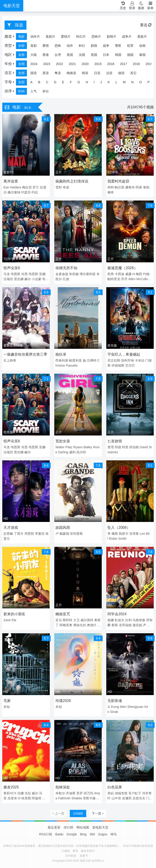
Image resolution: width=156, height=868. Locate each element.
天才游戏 (11, 528)
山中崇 (116, 798)
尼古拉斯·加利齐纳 (121, 360)
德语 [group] (121, 73)
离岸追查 (11, 181)
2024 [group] (34, 64)
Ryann (78, 447)
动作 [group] (70, 46)
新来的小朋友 (14, 614)
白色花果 (115, 787)
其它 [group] (133, 73)
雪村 (59, 187)
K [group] (109, 82)
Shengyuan (135, 707)
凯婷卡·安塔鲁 (129, 534)
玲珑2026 (63, 701)
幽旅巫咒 (63, 614)
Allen (132, 279)
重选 (146, 25)
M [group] (124, 82)
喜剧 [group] (34, 46)
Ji (109, 707)
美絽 (111, 793)
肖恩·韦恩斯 (30, 274)
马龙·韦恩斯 (12, 274)
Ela (14, 620)
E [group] (63, 82)
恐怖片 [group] (96, 36)
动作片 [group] (35, 36)
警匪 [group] (118, 46)
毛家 (7, 701)
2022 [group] (59, 64)
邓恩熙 (29, 534)
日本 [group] (106, 55)
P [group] (149, 82)
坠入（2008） (119, 528)
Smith (122, 539)
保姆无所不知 (66, 268)
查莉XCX (10, 793)
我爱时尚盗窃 (118, 181)
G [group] (79, 82)
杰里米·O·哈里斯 (19, 798)
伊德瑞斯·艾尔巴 (123, 365)
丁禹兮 (19, 534)
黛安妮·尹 (139, 625)
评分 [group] (46, 91)
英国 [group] (94, 55)
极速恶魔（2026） (122, 268)
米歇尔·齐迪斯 (65, 793)
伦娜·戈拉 (24, 793)
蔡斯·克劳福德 (122, 625)
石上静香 (10, 360)
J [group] (101, 82)
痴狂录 (61, 354)
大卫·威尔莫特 (83, 620)
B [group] (39, 82)
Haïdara (16, 187)
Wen (123, 707)
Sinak (114, 712)
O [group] (141, 82)
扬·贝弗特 (90, 360)
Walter (60, 447)
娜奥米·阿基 (134, 187)
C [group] (47, 82)
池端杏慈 (121, 793)
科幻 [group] (82, 46)
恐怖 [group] (58, 46)
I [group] (94, 82)
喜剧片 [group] (50, 36)
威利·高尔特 (78, 452)
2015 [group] (149, 64)
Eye (6, 187)
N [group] (133, 82)
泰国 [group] (142, 55)
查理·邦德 (114, 447)
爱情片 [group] (66, 36)
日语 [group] (97, 73)
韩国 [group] (118, 55)
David (144, 447)
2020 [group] (85, 64)
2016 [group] (136, 64)
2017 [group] (123, 64)
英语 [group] (46, 73)
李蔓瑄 (40, 534)
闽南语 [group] (71, 73)
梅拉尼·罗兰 (31, 187)
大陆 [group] (34, 55)
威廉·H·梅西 (134, 274)
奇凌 (66, 187)
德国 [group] (130, 55)
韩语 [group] (85, 73)
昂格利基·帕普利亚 (69, 360)
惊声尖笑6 (12, 268)
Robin (113, 539)
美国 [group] (70, 55)
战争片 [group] (127, 36)
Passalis (72, 365)
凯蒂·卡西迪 (116, 274)
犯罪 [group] (130, 46)
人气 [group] (34, 91)
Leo (142, 534)
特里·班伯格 (130, 447)
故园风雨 (63, 528)
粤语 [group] (58, 73)
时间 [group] (21, 91)
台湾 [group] (58, 55)
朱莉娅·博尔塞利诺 (82, 274)
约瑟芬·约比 (30, 192)
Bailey (88, 447)
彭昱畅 (8, 534)
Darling (63, 452)
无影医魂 (115, 701)
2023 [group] (47, 64)
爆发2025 (11, 787)
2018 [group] (111, 64)
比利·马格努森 (135, 620)
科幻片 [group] (81, 36)
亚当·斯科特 (64, 620)
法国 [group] (82, 55)
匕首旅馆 (115, 441)
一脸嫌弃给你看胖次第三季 (25, 354)
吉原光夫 (139, 798)
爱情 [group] (46, 46)
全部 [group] (21, 46)
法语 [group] (109, 73)
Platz (69, 447)
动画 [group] (142, 46)
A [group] (31, 82)
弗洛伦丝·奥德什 (85, 625)
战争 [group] (106, 46)
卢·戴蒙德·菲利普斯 (69, 534)
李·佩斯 (113, 534)
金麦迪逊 (62, 274)
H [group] (87, 82)
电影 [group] (21, 36)
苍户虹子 (135, 793)
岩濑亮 (127, 798)
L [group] (116, 82)
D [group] (55, 82)
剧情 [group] (94, 46)
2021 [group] (72, 64)
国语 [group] (34, 73)
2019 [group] (98, 64)
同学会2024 (117, 614)
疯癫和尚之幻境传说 (72, 181)
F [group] (71, 82)
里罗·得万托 (85, 793)
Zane (7, 620)
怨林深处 (63, 787)
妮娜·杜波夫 (116, 620)
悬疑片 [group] (142, 36)
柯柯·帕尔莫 (116, 187)
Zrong (115, 707)
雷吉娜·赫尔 (22, 279)
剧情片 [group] (112, 36)
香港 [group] (46, 55)
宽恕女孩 (63, 441)
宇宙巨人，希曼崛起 (124, 354)
